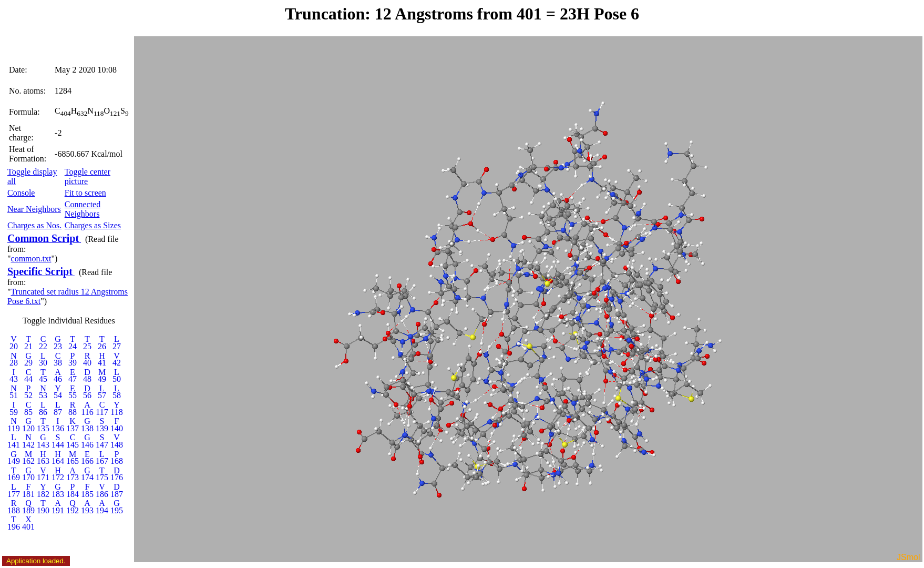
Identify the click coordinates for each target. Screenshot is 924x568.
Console (21, 193)
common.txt (31, 258)
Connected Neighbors (83, 209)
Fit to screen (85, 193)
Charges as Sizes (93, 225)
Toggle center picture (88, 176)
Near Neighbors (34, 209)
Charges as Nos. (34, 225)
